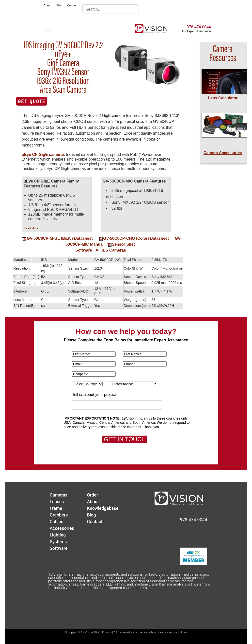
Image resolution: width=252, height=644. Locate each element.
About (47, 5)
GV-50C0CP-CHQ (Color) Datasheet (134, 238)
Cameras (59, 495)
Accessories (62, 528)
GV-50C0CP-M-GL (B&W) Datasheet (57, 238)
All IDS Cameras (111, 250)
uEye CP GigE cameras (43, 155)
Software (84, 250)
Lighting (58, 535)
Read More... (32, 228)
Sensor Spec (122, 244)
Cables (56, 522)
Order (92, 495)
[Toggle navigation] (45, 28)
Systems (58, 542)
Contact (72, 5)
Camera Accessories (223, 153)
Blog (59, 5)
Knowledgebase (103, 508)
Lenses (57, 502)
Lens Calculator (223, 98)
